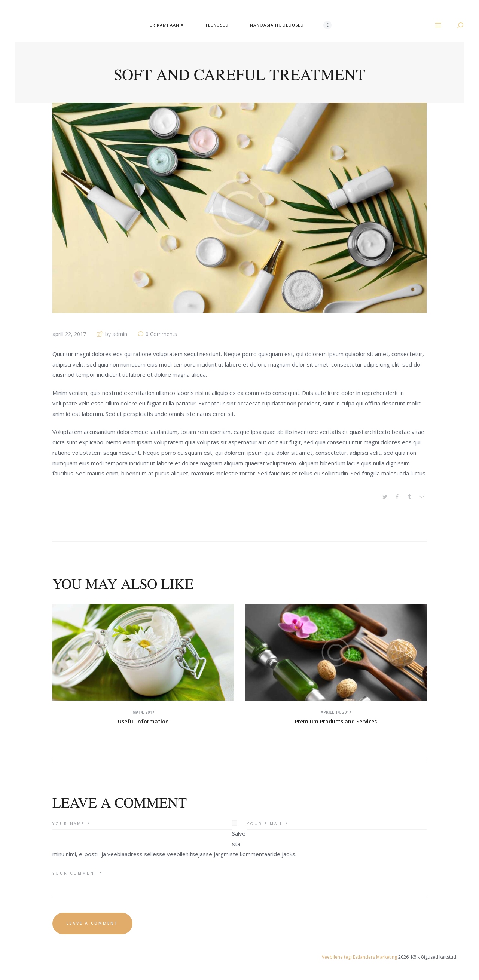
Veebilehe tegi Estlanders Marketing (359, 957)
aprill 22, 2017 (69, 334)
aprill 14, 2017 (336, 712)
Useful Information (143, 722)
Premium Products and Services (336, 722)
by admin (116, 334)
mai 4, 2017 (143, 712)
